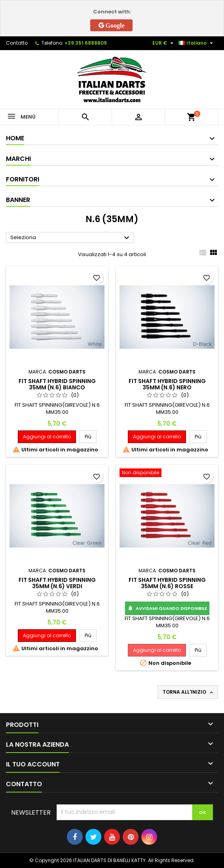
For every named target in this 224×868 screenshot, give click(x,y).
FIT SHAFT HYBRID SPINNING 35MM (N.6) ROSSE (167, 583)
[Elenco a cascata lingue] (197, 43)
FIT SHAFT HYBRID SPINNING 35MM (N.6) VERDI (57, 583)
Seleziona (71, 238)
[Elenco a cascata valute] (164, 43)
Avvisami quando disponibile (167, 608)
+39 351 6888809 (86, 43)
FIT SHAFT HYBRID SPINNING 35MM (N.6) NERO (167, 384)
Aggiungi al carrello (47, 437)
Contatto (17, 43)
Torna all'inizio (189, 692)
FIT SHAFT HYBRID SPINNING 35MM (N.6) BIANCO (57, 384)
